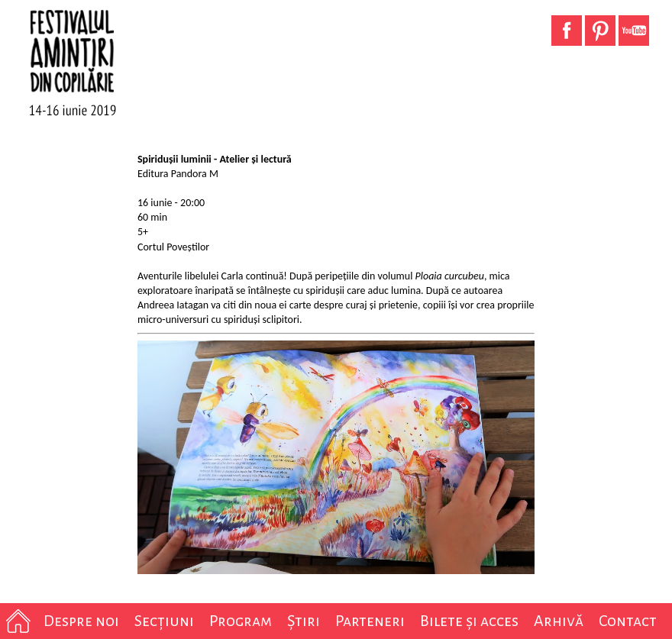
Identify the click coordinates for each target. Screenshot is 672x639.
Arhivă (559, 621)
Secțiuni (164, 621)
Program (241, 621)
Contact (628, 621)
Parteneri (370, 621)
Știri (304, 621)
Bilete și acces (469, 621)
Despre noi (81, 621)
